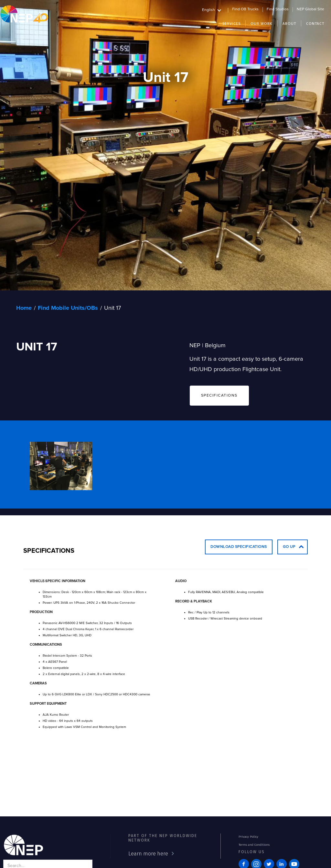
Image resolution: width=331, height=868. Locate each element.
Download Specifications (239, 547)
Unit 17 (112, 308)
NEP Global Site (310, 9)
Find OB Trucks (245, 9)
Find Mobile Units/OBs (68, 308)
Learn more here (148, 854)
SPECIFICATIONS (219, 396)
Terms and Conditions (254, 845)
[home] (24, 14)
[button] (215, 9)
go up (289, 547)
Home (24, 308)
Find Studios (278, 9)
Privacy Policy (248, 837)
